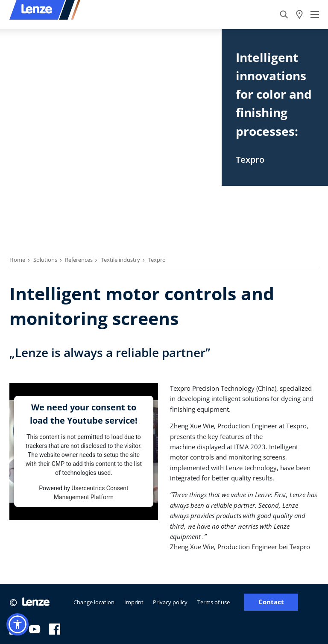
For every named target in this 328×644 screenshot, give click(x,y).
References (79, 260)
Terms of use (214, 602)
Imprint (134, 602)
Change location (94, 602)
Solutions (45, 260)
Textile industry (120, 260)
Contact (271, 602)
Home (17, 260)
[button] (18, 624)
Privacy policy (170, 602)
